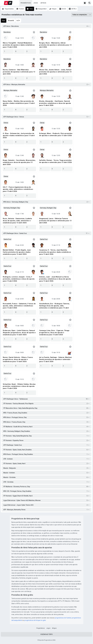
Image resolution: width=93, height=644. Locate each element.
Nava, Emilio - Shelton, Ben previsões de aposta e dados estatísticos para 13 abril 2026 (19, 103)
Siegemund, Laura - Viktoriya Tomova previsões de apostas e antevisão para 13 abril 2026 (55, 221)
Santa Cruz (7, 239)
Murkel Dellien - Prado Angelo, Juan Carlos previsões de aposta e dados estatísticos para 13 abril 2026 (17, 252)
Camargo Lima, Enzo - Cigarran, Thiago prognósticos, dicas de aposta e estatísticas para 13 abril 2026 (54, 333)
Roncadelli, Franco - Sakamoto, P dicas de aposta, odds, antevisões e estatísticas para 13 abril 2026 (19, 306)
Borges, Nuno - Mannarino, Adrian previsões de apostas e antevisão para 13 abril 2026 (55, 45)
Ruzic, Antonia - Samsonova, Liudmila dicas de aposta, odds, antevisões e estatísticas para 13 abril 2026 (17, 221)
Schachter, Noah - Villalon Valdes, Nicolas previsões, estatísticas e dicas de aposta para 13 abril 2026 (19, 386)
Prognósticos (26, 3)
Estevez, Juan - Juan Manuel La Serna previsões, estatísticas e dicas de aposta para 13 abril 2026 (55, 279)
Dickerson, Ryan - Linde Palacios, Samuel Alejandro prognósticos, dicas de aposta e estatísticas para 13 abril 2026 (19, 333)
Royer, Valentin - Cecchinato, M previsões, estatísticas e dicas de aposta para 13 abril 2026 (19, 162)
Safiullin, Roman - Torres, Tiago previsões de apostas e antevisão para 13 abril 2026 (55, 161)
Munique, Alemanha (10, 90)
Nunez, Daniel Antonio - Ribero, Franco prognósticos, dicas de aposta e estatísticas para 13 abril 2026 (18, 359)
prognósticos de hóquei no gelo (35, 620)
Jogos (36, 3)
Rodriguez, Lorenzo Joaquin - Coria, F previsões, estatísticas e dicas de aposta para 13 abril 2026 (19, 279)
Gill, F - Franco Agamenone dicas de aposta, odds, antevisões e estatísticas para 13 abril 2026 (18, 189)
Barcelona (7, 32)
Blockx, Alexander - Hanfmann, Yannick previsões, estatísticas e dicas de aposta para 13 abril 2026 (55, 103)
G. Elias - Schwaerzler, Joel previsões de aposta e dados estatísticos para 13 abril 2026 (19, 136)
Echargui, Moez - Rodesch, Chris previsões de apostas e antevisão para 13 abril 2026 (56, 134)
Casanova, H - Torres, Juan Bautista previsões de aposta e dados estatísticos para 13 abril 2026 (55, 252)
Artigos (43, 3)
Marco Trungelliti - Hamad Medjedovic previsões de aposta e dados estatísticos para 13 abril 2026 (19, 45)
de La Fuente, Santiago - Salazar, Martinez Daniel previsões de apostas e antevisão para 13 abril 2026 (56, 359)
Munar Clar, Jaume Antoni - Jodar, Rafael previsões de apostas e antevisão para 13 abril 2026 (55, 72)
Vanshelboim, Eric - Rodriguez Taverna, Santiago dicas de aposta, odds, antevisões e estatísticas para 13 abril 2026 (54, 306)
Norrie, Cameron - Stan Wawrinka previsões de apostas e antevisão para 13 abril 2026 (19, 72)
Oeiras (6, 123)
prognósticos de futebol (63, 618)
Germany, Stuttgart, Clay (12, 208)
